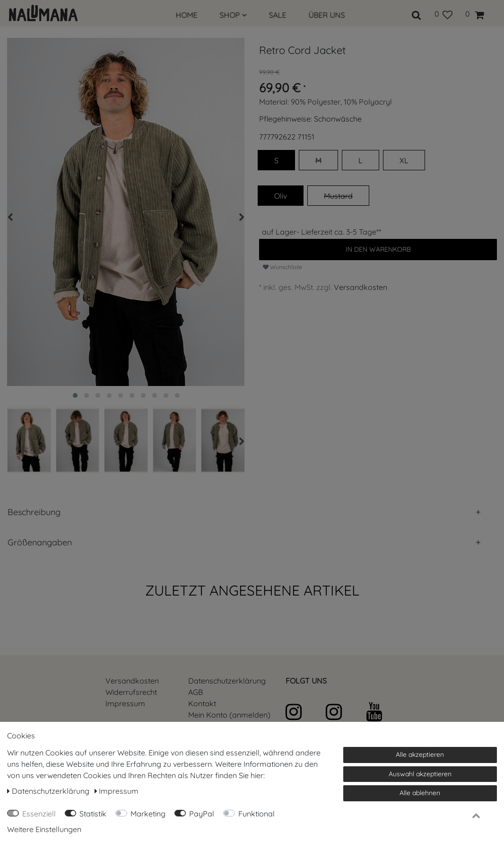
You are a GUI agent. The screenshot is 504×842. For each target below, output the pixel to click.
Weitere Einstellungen (44, 829)
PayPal (202, 814)
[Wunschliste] (443, 14)
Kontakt (202, 703)
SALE (278, 15)
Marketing (148, 814)
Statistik (93, 814)
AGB (196, 692)
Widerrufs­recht (131, 692)
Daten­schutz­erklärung (227, 681)
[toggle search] (417, 14)
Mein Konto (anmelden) (229, 715)
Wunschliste (282, 267)
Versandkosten (361, 287)
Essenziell (39, 814)
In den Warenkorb (378, 249)
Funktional (256, 814)
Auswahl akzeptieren (420, 774)
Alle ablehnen (420, 793)
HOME (187, 15)
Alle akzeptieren (420, 754)
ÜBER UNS (327, 15)
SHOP (233, 15)
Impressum (125, 703)
